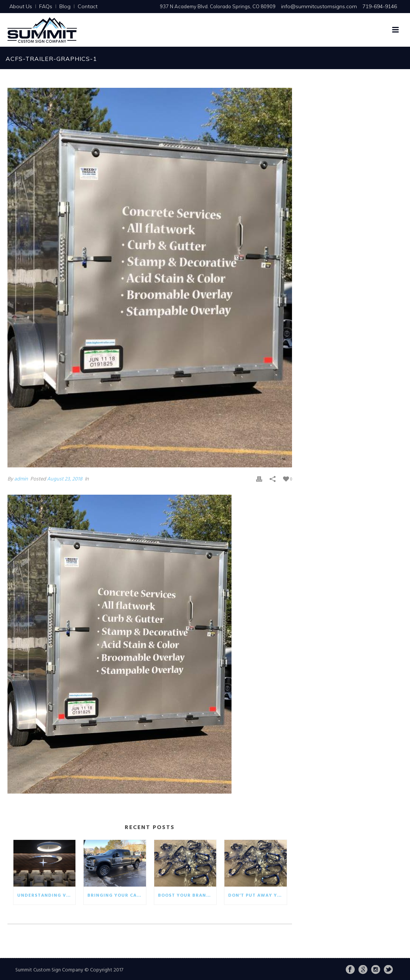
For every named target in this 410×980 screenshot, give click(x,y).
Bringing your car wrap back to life (117, 896)
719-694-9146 (380, 6)
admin (21, 479)
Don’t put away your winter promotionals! (257, 896)
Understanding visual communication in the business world (46, 896)
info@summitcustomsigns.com (319, 6)
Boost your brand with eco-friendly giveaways (187, 896)
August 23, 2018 (65, 479)
